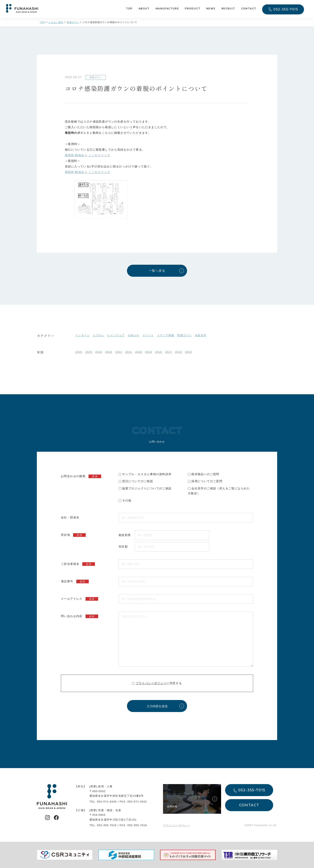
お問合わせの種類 (81, 476)
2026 (79, 352)
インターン (83, 335)
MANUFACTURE (167, 9)
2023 (109, 352)
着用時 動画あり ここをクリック (88, 155)
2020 (139, 352)
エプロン (99, 335)
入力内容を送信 (157, 706)
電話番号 (75, 581)
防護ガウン (184, 335)
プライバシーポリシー (151, 683)
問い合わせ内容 (80, 616)
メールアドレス (80, 599)
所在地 (73, 535)
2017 (169, 352)
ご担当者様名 (78, 564)
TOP (129, 9)
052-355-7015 (286, 9)
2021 (129, 352)
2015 (189, 352)
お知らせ (134, 335)
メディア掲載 (166, 335)
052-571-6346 (107, 802)
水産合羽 (201, 335)
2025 (89, 352)
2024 (99, 352)
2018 (159, 352)
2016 (179, 352)
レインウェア (116, 335)
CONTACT (249, 9)
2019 (149, 352)
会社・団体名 (70, 517)
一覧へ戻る (157, 271)
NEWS (211, 9)
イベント (148, 335)
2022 (119, 352)
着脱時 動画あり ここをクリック (88, 172)
